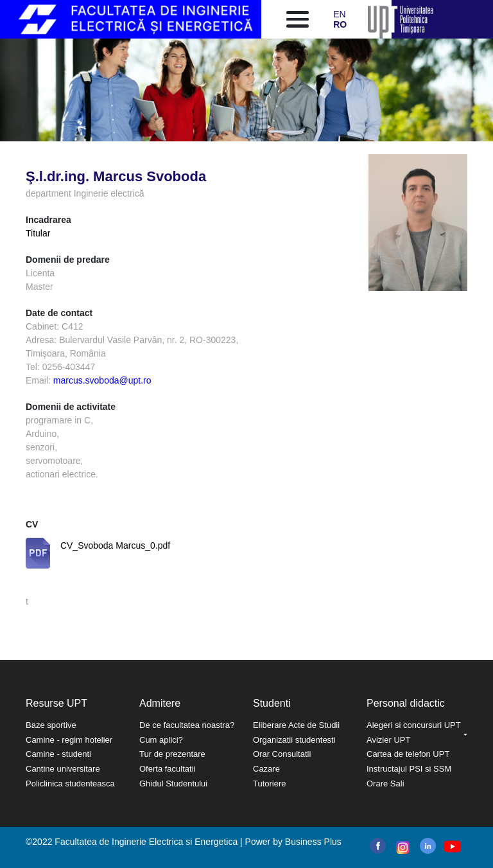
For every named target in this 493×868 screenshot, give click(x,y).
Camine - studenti (58, 754)
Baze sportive (51, 725)
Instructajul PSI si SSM (409, 769)
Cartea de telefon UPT (408, 754)
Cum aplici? (161, 740)
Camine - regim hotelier (69, 740)
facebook (378, 846)
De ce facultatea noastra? (187, 725)
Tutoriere (270, 784)
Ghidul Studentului (173, 784)
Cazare (266, 769)
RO (340, 24)
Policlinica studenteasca (70, 784)
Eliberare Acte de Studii (296, 725)
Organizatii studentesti (294, 740)
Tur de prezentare (172, 754)
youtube (452, 846)
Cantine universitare (63, 769)
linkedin (428, 846)
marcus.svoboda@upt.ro (102, 380)
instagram (402, 847)
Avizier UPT (388, 740)
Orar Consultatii (282, 754)
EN (339, 14)
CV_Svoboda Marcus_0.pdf (115, 545)
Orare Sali (385, 784)
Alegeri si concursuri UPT (414, 725)
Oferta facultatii (167, 769)
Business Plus (313, 842)
